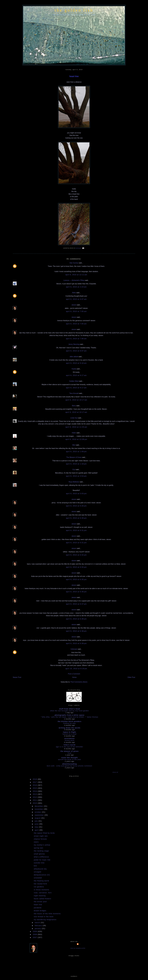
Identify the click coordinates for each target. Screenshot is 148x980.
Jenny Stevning (74, 344)
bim (35, 866)
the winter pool (40, 902)
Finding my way (70, 723)
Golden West (74, 381)
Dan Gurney (74, 263)
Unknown (74, 649)
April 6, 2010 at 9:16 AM (76, 363)
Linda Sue (74, 418)
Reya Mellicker (74, 482)
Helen (74, 433)
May (37, 827)
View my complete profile (78, 948)
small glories (39, 854)
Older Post (131, 677)
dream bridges (40, 911)
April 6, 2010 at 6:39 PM (76, 643)
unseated (38, 878)
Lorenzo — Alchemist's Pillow (74, 280)
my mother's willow (42, 845)
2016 (35, 785)
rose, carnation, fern (43, 893)
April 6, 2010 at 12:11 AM (76, 275)
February (39, 926)
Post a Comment (74, 674)
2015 (35, 788)
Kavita (74, 369)
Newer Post (17, 677)
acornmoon (70, 738)
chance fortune (40, 839)
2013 (35, 794)
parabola (38, 908)
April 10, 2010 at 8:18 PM (76, 669)
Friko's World (70, 745)
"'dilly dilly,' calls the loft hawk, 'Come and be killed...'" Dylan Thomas (70, 717)
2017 (35, 782)
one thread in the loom (44, 917)
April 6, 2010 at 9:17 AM (76, 375)
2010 (35, 803)
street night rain (41, 836)
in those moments (41, 890)
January (38, 929)
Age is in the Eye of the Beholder (70, 747)
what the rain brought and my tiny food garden (70, 711)
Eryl (74, 470)
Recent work (70, 740)
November (39, 809)
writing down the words (69, 728)
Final (70, 753)
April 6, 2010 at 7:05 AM (76, 311)
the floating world (41, 881)
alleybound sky (40, 869)
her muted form (40, 884)
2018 (35, 779)
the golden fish (74, 10)
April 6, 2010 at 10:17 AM (76, 400)
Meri (74, 445)
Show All (115, 772)
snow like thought (69, 758)
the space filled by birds (44, 833)
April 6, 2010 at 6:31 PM (76, 530)
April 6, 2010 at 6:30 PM (76, 518)
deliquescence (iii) (42, 875)
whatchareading (70, 764)
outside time (39, 863)
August (38, 818)
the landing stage (41, 851)
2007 (35, 937)
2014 (35, 791)
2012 (35, 797)
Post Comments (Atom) (79, 682)
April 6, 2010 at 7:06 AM (76, 339)
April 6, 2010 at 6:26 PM (76, 506)
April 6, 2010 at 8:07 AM (76, 351)
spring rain (38, 848)
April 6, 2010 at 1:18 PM (76, 464)
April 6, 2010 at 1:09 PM (76, 452)
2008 (35, 934)
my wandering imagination (45, 920)
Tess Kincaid (74, 393)
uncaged (37, 872)
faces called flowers (42, 899)
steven (74, 305)
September (40, 815)
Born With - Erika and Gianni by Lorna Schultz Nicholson (70, 766)
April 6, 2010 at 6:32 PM (76, 555)
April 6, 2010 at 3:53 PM (76, 476)
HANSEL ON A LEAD (70, 734)
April (37, 830)
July (37, 821)
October (38, 812)
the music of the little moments (47, 914)
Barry (74, 406)
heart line (74, 76)
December (39, 806)
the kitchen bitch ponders (70, 721)
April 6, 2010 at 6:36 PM (76, 592)
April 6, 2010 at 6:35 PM (76, 579)
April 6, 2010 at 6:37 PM (76, 604)
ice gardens (39, 887)
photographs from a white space (70, 715)
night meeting (40, 896)
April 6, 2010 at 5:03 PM (76, 494)
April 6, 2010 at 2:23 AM (76, 287)
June (37, 824)
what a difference (41, 857)
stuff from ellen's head (70, 709)
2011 (35, 800)
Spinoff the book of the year (70, 759)
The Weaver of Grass (74, 457)
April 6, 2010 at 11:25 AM (76, 427)
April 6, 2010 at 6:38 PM (76, 619)
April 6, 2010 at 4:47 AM (76, 299)
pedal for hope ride (42, 860)
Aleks (74, 293)
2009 (35, 931)
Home (74, 677)
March (38, 923)
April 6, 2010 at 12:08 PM (76, 439)
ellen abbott (74, 357)
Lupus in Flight (70, 732)
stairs (36, 842)
